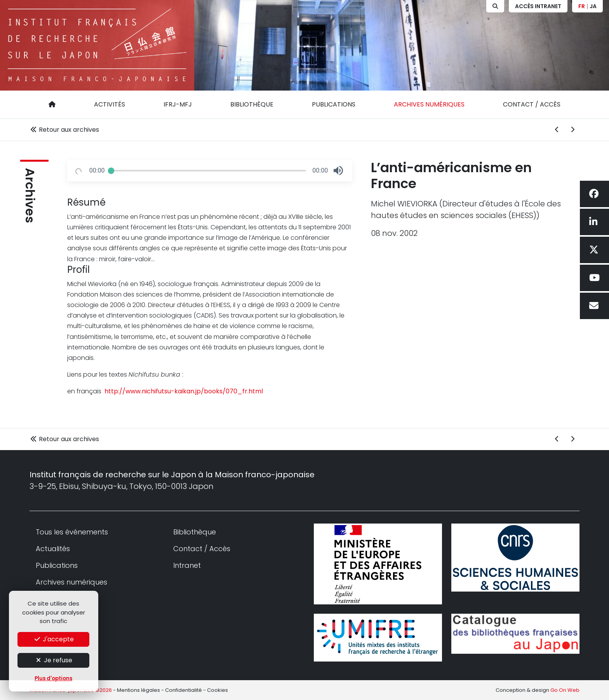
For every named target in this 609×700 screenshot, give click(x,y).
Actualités (53, 549)
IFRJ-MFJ (178, 104)
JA (593, 6)
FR (582, 6)
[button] (338, 171)
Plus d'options (53, 678)
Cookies (217, 690)
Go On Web (565, 690)
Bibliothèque (252, 104)
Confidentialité (184, 690)
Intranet (187, 565)
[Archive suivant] (572, 130)
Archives (30, 196)
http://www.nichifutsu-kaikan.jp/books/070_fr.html (183, 391)
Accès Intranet (538, 6)
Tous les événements (72, 532)
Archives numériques (429, 104)
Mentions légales (138, 690)
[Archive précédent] (557, 130)
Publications (334, 104)
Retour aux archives (64, 130)
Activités (110, 104)
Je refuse (53, 660)
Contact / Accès (532, 104)
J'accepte (54, 639)
